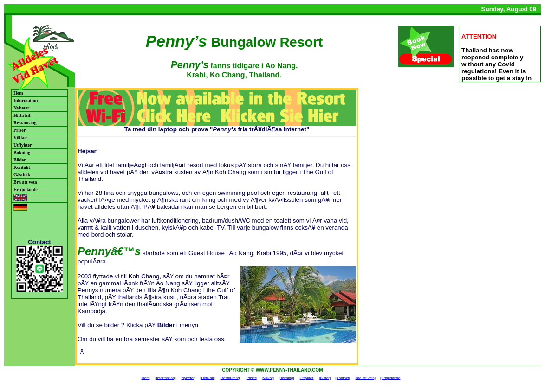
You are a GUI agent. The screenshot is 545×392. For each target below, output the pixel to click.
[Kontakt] (343, 378)
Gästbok (22, 175)
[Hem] (146, 378)
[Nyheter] (188, 378)
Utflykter (23, 145)
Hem (18, 93)
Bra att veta (25, 182)
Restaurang (25, 123)
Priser (19, 130)
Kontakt (22, 167)
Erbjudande (26, 190)
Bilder (20, 160)
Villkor (20, 138)
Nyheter (21, 108)
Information (26, 100)
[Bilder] (325, 378)
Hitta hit (22, 115)
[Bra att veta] (365, 378)
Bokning (22, 152)
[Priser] (251, 378)
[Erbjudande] (391, 378)
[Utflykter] (306, 378)
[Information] (165, 378)
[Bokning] (286, 378)
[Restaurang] (230, 378)
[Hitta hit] (208, 378)
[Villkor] (268, 378)
